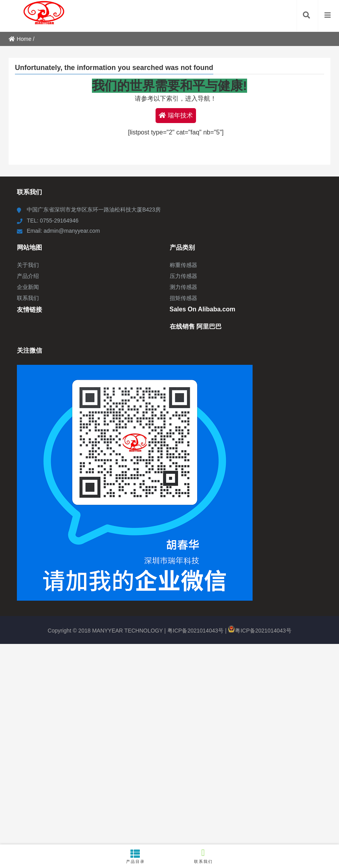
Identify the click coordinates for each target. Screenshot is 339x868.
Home (20, 39)
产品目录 (136, 856)
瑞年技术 (176, 115)
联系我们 (204, 855)
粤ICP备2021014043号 (195, 631)
